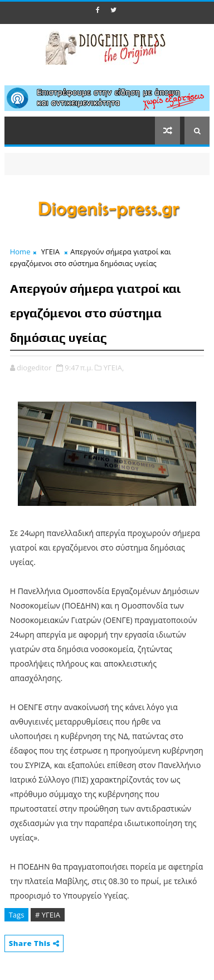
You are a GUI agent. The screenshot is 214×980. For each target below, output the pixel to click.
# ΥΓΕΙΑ (48, 915)
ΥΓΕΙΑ (50, 252)
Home (20, 252)
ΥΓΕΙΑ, (114, 368)
